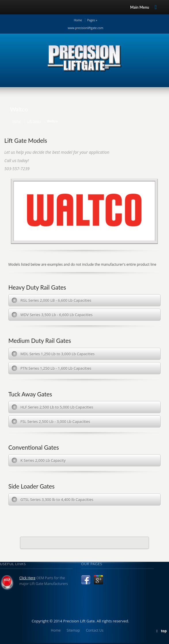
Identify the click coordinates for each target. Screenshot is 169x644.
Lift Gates (34, 121)
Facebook (86, 580)
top (164, 631)
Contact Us (95, 630)
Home (78, 20)
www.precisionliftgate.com (85, 28)
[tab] (84, 300)
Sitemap (73, 630)
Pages (92, 20)
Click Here (27, 578)
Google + (98, 580)
